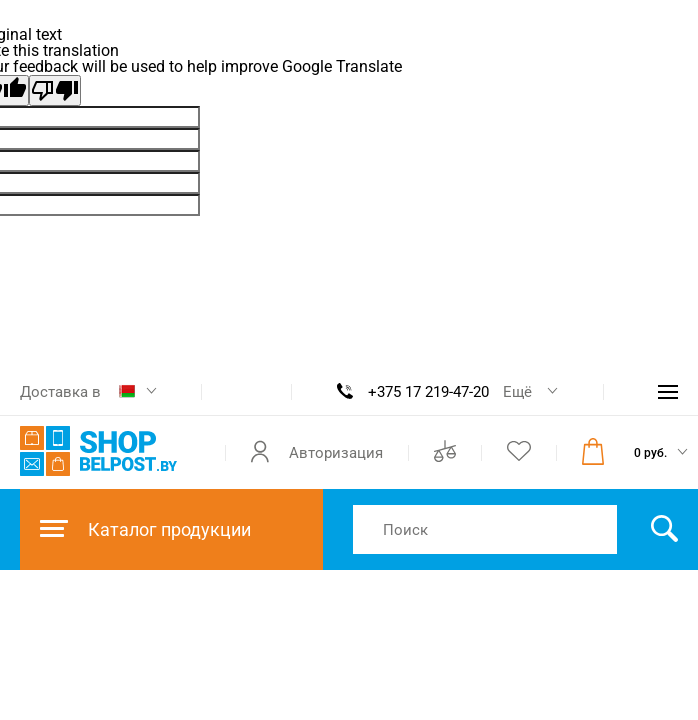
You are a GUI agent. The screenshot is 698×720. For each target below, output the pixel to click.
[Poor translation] (55, 90)
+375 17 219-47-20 (428, 392)
